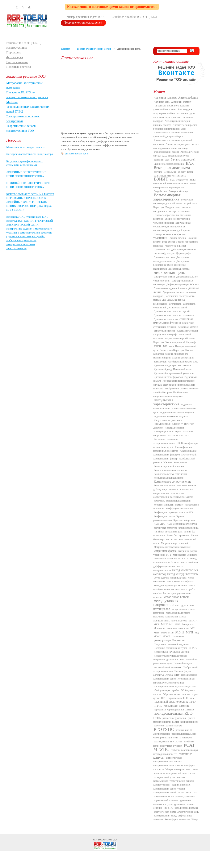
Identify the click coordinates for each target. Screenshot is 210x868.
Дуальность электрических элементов (174, 315)
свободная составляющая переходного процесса (176, 752)
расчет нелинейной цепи (185, 722)
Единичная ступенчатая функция (174, 325)
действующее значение (184, 250)
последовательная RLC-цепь (173, 715)
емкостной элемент (188, 327)
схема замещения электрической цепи (176, 771)
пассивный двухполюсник (171, 702)
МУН (180, 632)
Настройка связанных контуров (171, 648)
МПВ (157, 633)
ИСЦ (188, 435)
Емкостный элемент (164, 331)
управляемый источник (166, 800)
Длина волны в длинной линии (170, 288)
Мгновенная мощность (185, 555)
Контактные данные (171, 61)
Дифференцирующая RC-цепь (183, 284)
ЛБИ (156, 524)
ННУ (177, 675)
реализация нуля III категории (176, 738)
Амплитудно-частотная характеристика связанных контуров (174, 117)
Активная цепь (162, 102)
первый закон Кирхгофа (177, 706)
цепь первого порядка (186, 808)
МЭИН (157, 636)
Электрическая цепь (188, 812)
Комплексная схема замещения (170, 474)
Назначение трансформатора (169, 638)
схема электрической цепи (174, 775)
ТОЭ (188, 792)
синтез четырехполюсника (167, 763)
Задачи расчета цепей (176, 338)
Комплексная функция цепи (169, 478)
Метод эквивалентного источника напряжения (172, 615)
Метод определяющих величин (170, 585)
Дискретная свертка (179, 269)
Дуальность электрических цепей (172, 311)
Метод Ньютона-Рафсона (180, 581)
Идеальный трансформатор (168, 377)
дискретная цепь (169, 272)
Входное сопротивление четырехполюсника (172, 221)
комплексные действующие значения (175, 487)
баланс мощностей (183, 159)
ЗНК (196, 362)
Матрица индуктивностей (175, 543)
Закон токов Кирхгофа (172, 350)
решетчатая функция (171, 746)
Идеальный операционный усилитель (174, 373)
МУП (189, 632)
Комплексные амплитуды (167, 485)
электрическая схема (165, 812)
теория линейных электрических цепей (172, 787)
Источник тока (176, 435)
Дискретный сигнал (164, 277)
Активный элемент (181, 102)
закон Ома (160, 346)
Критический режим (184, 520)
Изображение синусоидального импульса (170, 394)
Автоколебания (188, 98)
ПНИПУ (190, 710)
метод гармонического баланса (175, 560)
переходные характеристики (169, 710)
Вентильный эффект (175, 172)
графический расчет (175, 246)
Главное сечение (177, 238)
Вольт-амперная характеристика (167, 197)
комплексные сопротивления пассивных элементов (173, 495)
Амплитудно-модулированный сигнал (173, 111)
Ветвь (190, 172)
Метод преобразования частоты (174, 587)
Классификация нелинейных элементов (173, 449)
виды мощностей (179, 180)
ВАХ (190, 163)
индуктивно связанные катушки (177, 412)
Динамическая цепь (77, 153)
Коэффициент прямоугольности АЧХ (173, 512)
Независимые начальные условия (172, 652)
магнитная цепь (175, 539)
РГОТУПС (164, 729)
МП (192, 628)
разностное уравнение (174, 718)
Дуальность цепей (177, 308)
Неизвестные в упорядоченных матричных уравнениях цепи (170, 658)
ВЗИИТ (161, 179)
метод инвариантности (168, 568)
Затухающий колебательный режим (173, 362)
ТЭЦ (195, 792)
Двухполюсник (162, 250)
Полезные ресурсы (19, 67)
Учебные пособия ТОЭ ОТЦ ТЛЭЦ (135, 17)
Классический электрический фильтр (175, 457)
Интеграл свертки (174, 428)
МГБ (169, 555)
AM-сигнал (160, 98)
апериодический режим (166, 152)
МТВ (171, 633)
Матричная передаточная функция (172, 547)
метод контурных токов (182, 574)
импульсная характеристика (166, 402)
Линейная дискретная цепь (168, 532)
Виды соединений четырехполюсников (174, 182)
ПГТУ (193, 702)
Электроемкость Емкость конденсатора (30, 154)
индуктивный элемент (168, 424)
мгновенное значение (165, 559)
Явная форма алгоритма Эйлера (181, 819)
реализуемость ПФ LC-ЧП (168, 742)
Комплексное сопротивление (173, 482)
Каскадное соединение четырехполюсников (166, 441)
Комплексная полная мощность (171, 470)
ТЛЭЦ (181, 792)
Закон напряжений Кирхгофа (181, 342)
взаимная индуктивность (170, 175)
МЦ (197, 633)
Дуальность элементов (166, 319)
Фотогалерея (15, 57)
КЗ (178, 443)
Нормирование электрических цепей (175, 677)
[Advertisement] (104, 96)
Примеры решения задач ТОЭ (84, 17)
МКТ (164, 624)
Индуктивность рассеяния (168, 420)
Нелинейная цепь (183, 663)
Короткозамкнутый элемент (169, 505)
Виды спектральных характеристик (175, 185)
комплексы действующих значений (172, 501)
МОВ (178, 624)
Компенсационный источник (169, 466)
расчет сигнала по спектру (168, 726)
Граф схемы (168, 242)
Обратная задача (172, 694)
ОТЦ (164, 698)
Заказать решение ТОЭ (26, 76)
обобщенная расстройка (167, 690)
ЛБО (163, 524)
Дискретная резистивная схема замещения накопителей (171, 265)
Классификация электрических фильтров (175, 453)
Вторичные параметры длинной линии (173, 202)
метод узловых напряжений (166, 603)
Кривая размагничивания (169, 518)
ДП (164, 300)
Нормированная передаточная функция (175, 686)
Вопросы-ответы (17, 62)
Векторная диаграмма (172, 168)
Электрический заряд (165, 816)
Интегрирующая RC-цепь (167, 431)
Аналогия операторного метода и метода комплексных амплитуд (176, 146)
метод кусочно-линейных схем (170, 578)
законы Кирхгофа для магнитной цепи (171, 356)
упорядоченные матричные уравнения (174, 796)
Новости (14, 140)
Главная (66, 49)
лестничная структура (185, 524)
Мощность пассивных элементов (171, 628)
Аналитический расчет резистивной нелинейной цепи (175, 127)
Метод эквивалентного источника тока (170, 618)
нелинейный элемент (167, 667)
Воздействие (160, 191)
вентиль (158, 172)
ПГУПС (158, 706)
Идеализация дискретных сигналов (173, 365)
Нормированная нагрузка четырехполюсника (174, 681)
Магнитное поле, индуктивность (26, 147)
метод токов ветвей (176, 597)
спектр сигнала (182, 769)
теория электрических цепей (169, 791)
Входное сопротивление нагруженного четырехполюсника (172, 209)
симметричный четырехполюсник (168, 760)
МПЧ (164, 633)
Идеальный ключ (182, 369)
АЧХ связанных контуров (176, 156)
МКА (157, 624)
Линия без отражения (178, 535)
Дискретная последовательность (171, 259)
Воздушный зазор (178, 191)
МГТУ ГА (183, 559)
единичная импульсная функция (173, 321)
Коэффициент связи (164, 516)
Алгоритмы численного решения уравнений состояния (171, 108)
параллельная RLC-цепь (181, 698)
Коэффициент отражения (179, 508)
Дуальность (175, 304)
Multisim (172, 98)
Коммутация (180, 462)
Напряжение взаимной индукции (171, 644)
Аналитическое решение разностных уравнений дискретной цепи (173, 134)
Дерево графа (183, 253)
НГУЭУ (193, 648)
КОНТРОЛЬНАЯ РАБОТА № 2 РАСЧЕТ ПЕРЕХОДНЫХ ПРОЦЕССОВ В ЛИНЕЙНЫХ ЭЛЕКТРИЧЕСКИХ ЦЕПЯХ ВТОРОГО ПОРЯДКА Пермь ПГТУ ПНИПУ (30, 202)
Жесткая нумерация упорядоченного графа (176, 333)
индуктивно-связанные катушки (171, 416)
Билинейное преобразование (169, 164)
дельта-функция (164, 253)
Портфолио (14, 52)
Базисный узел (162, 160)
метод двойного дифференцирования (176, 564)
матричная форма (165, 551)
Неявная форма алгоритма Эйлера (172, 673)
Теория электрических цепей (83, 23)
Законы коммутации (183, 358)
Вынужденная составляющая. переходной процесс (173, 228)
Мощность (188, 624)
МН (171, 624)
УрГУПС (168, 808)
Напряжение (179, 640)
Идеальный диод (163, 369)
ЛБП (169, 524)
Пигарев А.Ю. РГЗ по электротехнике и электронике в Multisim (27, 97)
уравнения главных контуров (172, 802)
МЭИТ (166, 636)
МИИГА (193, 621)
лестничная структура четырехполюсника (176, 528)
